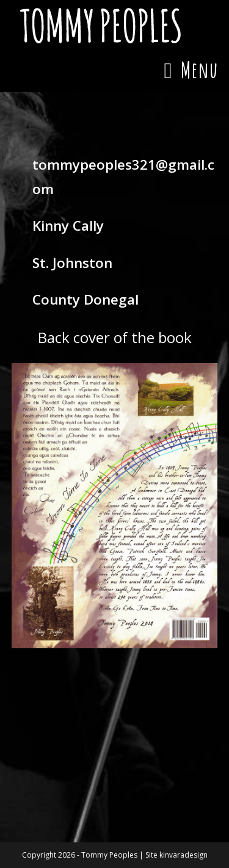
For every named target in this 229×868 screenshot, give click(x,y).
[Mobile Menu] (191, 70)
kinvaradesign (184, 855)
